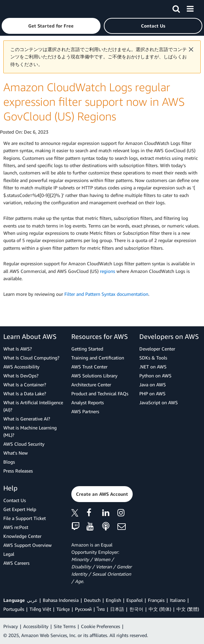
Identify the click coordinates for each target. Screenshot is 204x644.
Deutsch (92, 600)
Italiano (178, 600)
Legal (9, 554)
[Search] (176, 8)
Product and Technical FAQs (100, 393)
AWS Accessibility (21, 367)
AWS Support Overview (28, 545)
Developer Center (157, 349)
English (113, 600)
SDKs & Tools (153, 358)
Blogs (9, 462)
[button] (51, 26)
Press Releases (18, 471)
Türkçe (63, 609)
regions (107, 271)
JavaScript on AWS (159, 402)
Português (14, 609)
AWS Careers (16, 563)
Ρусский (83, 609)
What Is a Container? (25, 385)
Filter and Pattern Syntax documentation (106, 294)
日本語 (117, 609)
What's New (16, 453)
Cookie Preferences (101, 626)
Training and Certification (98, 358)
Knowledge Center (22, 536)
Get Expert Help (20, 509)
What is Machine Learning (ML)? (30, 431)
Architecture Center (91, 385)
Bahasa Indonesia (61, 600)
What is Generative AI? (27, 419)
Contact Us (15, 500)
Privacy (11, 626)
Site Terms (65, 626)
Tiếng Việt (40, 609)
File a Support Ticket (25, 518)
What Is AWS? (18, 349)
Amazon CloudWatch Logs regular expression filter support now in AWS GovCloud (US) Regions (94, 101)
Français (156, 600)
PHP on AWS (152, 393)
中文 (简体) (160, 609)
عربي (32, 600)
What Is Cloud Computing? (31, 358)
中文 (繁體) (188, 609)
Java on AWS (153, 385)
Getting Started (87, 349)
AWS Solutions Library (94, 376)
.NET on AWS (153, 367)
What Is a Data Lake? (25, 393)
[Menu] (190, 8)
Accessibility (36, 626)
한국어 (136, 609)
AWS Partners (85, 411)
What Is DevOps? (21, 376)
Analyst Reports (88, 402)
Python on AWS (155, 376)
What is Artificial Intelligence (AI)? (33, 406)
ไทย (101, 609)
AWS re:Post (16, 527)
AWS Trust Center (89, 367)
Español (135, 600)
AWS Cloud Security (24, 444)
